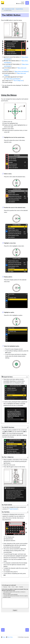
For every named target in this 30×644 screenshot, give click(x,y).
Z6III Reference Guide (10, 9)
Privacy (4, 637)
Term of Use (10, 637)
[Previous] (3, 630)
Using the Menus (19, 9)
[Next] (27, 630)
